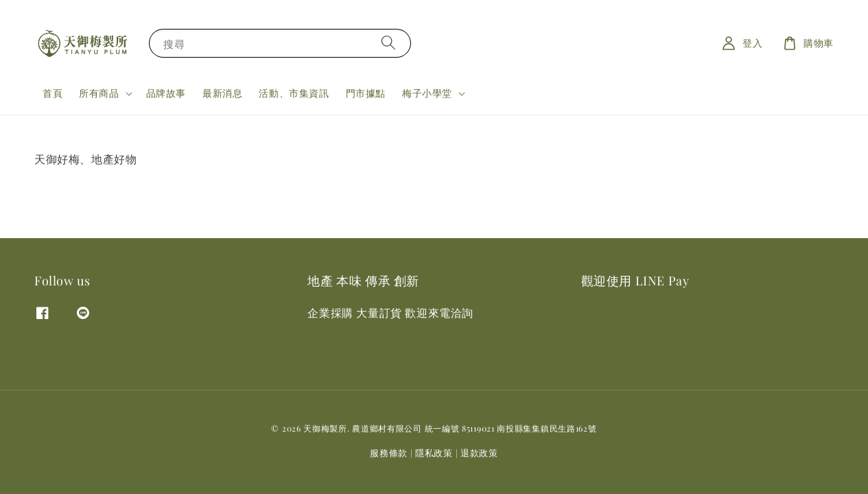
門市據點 (366, 93)
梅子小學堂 (427, 93)
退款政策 (479, 452)
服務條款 (389, 452)
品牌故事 (166, 93)
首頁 (52, 93)
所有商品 (99, 93)
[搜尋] (388, 43)
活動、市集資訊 (294, 93)
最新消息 (222, 93)
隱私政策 (434, 452)
